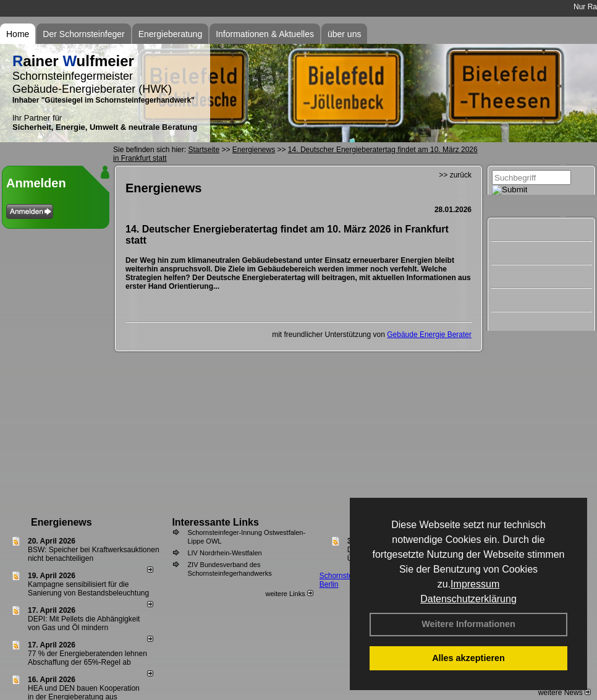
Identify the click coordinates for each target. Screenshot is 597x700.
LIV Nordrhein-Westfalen (224, 553)
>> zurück (455, 175)
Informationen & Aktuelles (265, 34)
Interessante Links (215, 522)
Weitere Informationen (468, 624)
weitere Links (289, 594)
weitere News (565, 693)
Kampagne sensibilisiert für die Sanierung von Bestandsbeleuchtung (88, 589)
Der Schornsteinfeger (83, 34)
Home (18, 34)
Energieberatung (171, 34)
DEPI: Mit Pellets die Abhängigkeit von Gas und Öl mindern (84, 623)
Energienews (61, 522)
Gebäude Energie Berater (429, 335)
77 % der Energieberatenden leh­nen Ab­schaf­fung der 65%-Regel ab (87, 658)
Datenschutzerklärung (468, 599)
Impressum (475, 584)
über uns (344, 34)
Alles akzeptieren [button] (468, 658)
